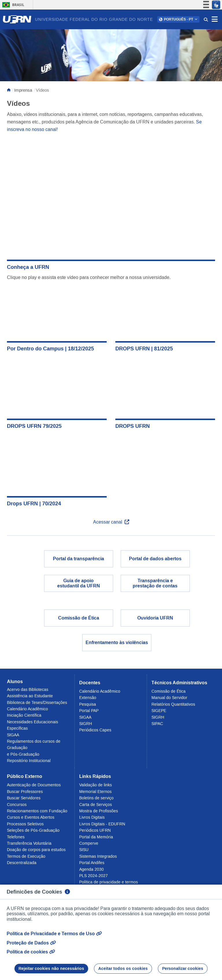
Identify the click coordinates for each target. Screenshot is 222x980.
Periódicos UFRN (95, 830)
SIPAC (157, 724)
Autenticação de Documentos (34, 785)
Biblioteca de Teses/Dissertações (37, 702)
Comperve (89, 843)
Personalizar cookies (183, 968)
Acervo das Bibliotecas (28, 689)
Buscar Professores (25, 792)
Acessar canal (111, 522)
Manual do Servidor (169, 698)
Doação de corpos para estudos (36, 850)
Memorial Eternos (95, 792)
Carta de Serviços (96, 805)
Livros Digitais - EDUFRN (102, 824)
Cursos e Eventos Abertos (31, 817)
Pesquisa (88, 704)
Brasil (12, 5)
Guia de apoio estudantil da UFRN (79, 583)
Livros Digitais (92, 817)
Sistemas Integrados (98, 856)
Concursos (17, 805)
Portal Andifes (92, 863)
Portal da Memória (96, 837)
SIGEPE (159, 711)
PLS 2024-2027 (94, 876)
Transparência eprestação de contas (155, 583)
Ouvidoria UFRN (155, 618)
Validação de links (96, 785)
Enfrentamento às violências (117, 642)
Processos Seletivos (25, 824)
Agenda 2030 (91, 869)
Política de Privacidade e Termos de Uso (54, 934)
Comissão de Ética (79, 618)
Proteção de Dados (31, 943)
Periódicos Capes (95, 730)
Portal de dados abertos (155, 559)
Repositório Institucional (29, 761)
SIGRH (86, 724)
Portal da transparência (78, 559)
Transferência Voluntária (29, 843)
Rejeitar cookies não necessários (51, 968)
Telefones (16, 837)
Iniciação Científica (24, 715)
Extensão (88, 698)
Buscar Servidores (24, 798)
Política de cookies (31, 952)
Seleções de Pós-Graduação (33, 830)
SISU (84, 850)
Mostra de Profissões (99, 811)
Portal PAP (89, 711)
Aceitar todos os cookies (123, 968)
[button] (178, 19)
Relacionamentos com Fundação (37, 811)
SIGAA (13, 735)
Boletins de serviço (96, 798)
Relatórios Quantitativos (173, 704)
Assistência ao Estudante (30, 696)
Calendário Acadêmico (27, 709)
